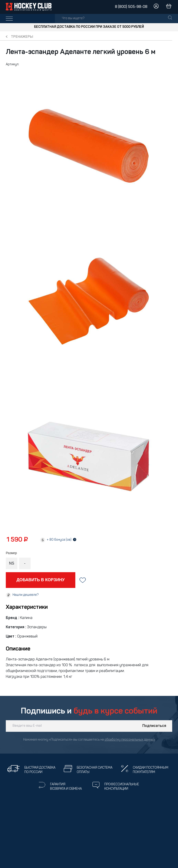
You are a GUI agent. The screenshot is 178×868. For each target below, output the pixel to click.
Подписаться (154, 726)
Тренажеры (22, 37)
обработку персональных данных (130, 740)
